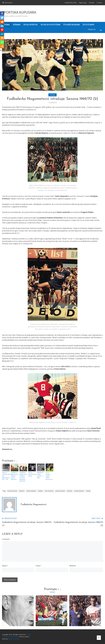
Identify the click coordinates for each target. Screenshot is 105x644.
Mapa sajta (83, 3)
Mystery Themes (14, 639)
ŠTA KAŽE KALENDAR (72, 25)
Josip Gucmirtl (60, 491)
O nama (99, 3)
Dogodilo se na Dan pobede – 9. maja (40, 475)
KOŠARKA (17, 25)
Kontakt (92, 3)
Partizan (69, 491)
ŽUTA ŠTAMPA (88, 25)
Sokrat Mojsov (79, 491)
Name (5, 566)
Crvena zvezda (12, 491)
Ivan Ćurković (49, 491)
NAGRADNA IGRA (71, 3)
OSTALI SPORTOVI (31, 25)
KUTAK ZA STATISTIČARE (51, 25)
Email (39, 566)
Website (73, 566)
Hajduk (40, 491)
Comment (6, 539)
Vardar (88, 491)
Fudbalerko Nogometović (34, 505)
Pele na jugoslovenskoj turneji (32, 474)
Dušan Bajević (31, 491)
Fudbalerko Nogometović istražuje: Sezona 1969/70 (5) (14, 476)
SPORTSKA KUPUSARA (19, 12)
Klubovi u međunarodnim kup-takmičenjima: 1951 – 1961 (6, 476)
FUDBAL (7, 25)
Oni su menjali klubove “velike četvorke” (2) (49, 476)
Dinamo (22, 491)
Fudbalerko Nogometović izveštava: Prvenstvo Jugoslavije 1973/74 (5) (23, 477)
